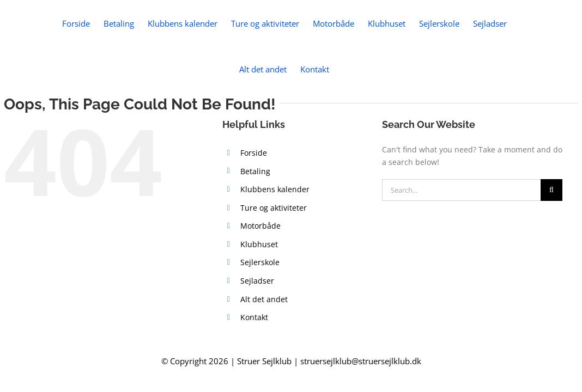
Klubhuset (259, 244)
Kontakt (254, 317)
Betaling (255, 171)
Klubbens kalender (275, 189)
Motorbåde (260, 226)
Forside (254, 153)
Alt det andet (264, 299)
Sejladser (257, 281)
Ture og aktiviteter (274, 208)
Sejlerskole (260, 262)
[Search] (551, 190)
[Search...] (461, 190)
